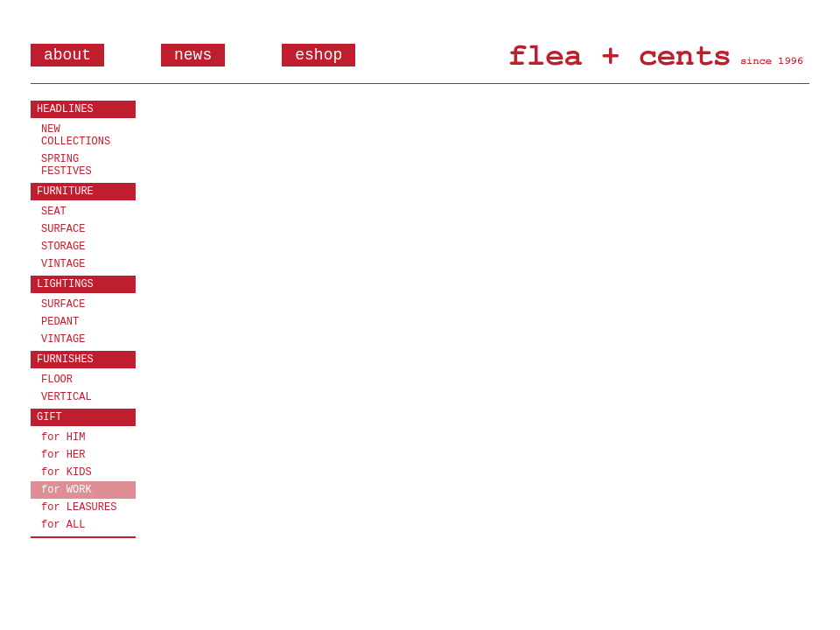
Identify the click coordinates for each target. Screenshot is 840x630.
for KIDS (66, 472)
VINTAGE (63, 264)
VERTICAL (66, 397)
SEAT (54, 212)
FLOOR (57, 380)
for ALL (63, 525)
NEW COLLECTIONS (76, 136)
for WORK (66, 490)
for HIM (63, 437)
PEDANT (60, 322)
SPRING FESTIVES (66, 165)
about (67, 55)
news (193, 55)
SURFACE (63, 229)
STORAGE (63, 247)
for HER (63, 455)
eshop (318, 55)
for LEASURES (79, 507)
